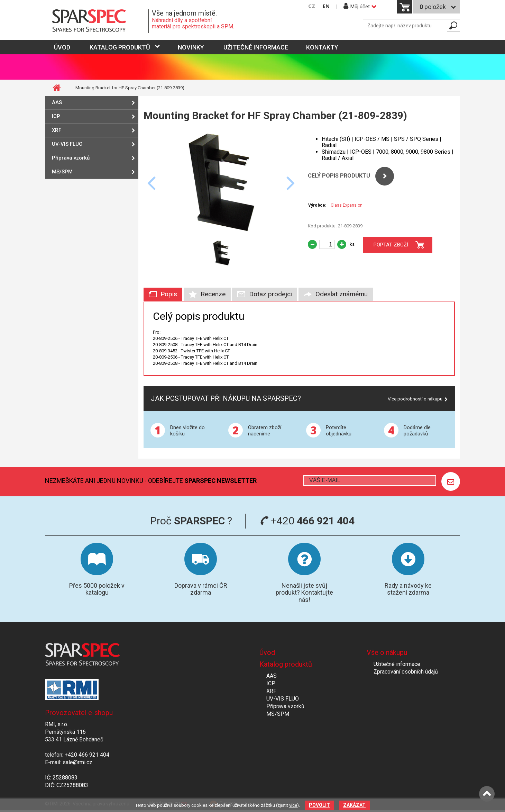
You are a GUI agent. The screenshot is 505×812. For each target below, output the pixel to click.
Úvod (267, 652)
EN (326, 6)
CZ (312, 6)
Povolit (319, 805)
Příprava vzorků (71, 158)
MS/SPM (62, 172)
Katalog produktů (120, 47)
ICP (56, 116)
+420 (307, 521)
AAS (57, 102)
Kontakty (322, 47)
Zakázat (354, 805)
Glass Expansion (347, 205)
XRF (57, 130)
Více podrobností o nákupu (415, 399)
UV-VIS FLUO (67, 144)
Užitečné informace (256, 47)
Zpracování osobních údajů (406, 672)
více (293, 805)
